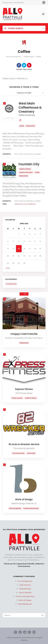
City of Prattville (25, 593)
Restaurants (29, 57)
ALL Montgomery (25, 581)
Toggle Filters (24, 93)
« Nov (7, 268)
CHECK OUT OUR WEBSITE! (25, 204)
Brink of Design (25, 600)
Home (18, 57)
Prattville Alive (25, 589)
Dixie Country (25, 585)
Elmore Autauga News (25, 596)
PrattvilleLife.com (25, 604)
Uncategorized (11, 284)
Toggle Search (14, 28)
